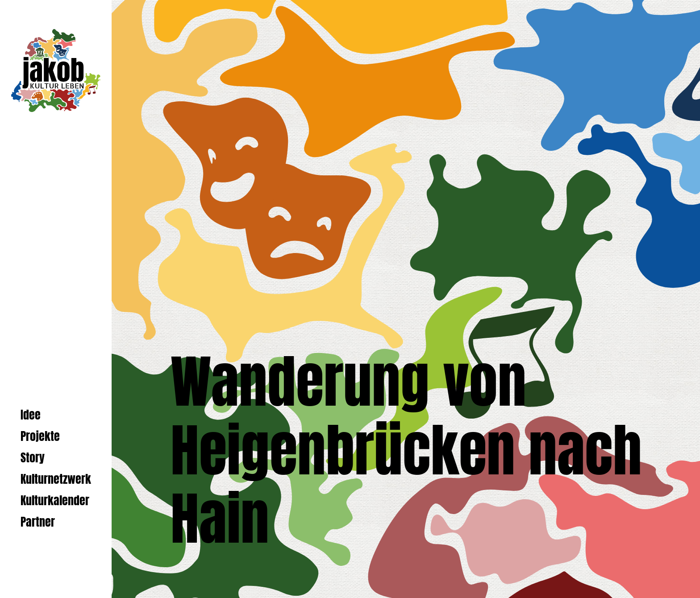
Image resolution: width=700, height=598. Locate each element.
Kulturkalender (55, 500)
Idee (31, 415)
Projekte (40, 436)
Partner (38, 522)
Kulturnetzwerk (56, 479)
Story (33, 458)
